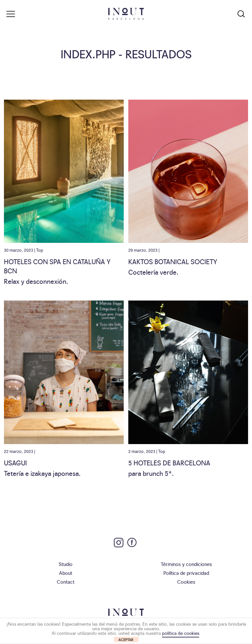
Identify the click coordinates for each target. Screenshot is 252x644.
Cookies (186, 582)
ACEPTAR (126, 640)
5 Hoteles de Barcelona (169, 462)
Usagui (15, 462)
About (66, 573)
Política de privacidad (186, 573)
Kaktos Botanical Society (173, 261)
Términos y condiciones (186, 564)
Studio (66, 564)
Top (40, 250)
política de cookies (181, 633)
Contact (66, 582)
